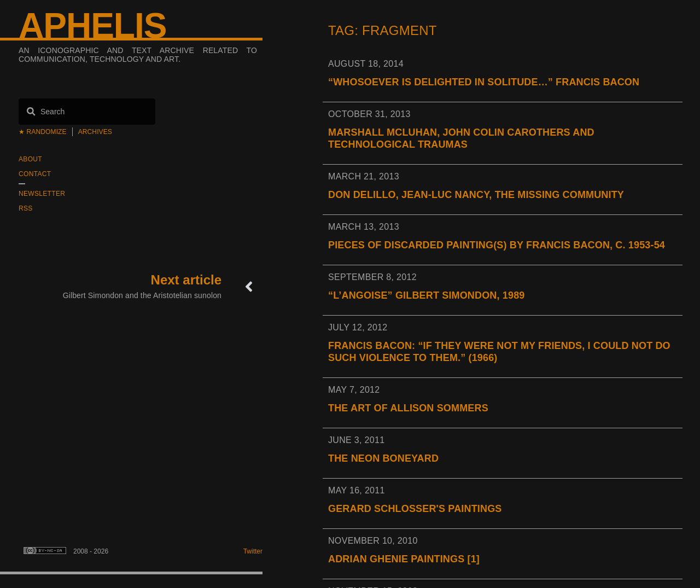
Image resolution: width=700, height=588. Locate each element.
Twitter (253, 551)
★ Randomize (43, 132)
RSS (26, 208)
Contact (35, 174)
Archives (95, 132)
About (30, 159)
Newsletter (42, 194)
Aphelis (92, 26)
